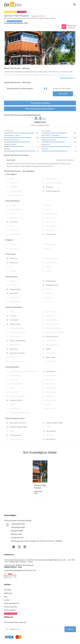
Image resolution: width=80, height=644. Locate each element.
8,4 (40, 119)
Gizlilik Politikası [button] (10, 610)
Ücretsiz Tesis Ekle (11, 607)
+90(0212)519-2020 (18, 524)
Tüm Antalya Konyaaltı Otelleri (40, 109)
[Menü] (75, 4)
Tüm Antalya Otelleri (40, 103)
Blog (6, 597)
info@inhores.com (17, 538)
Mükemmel (72, 27)
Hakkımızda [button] (8, 593)
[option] (40, 480)
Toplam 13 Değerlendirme (40, 125)
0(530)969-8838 (17, 531)
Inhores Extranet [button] (11, 614)
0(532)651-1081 (16, 534)
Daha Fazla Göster (67, 78)
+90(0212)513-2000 (18, 527)
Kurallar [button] (7, 600)
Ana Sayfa (8, 590)
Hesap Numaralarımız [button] (12, 603)
